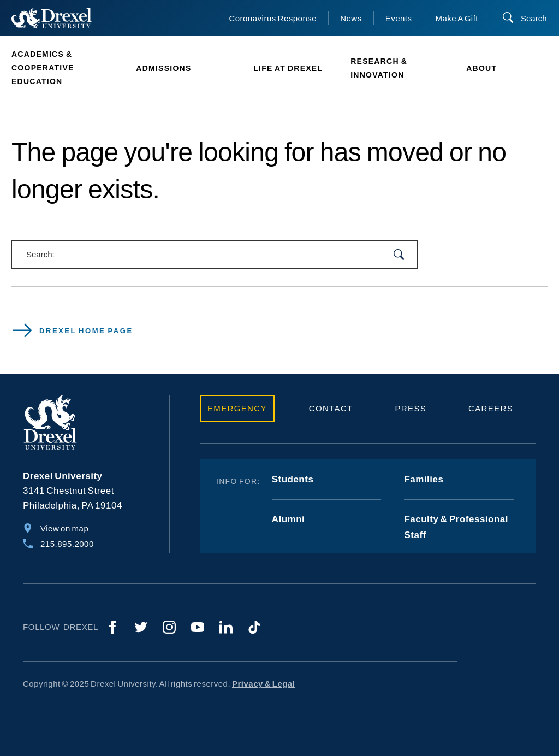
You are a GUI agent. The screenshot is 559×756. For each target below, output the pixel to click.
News (351, 18)
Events (399, 18)
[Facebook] (112, 627)
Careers (491, 408)
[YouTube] (198, 627)
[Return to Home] (52, 18)
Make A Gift (457, 18)
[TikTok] (254, 627)
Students (293, 479)
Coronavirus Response (273, 18)
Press (411, 408)
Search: (40, 254)
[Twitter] (141, 627)
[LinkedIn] (226, 627)
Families (424, 479)
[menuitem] (68, 68)
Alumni (289, 519)
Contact (331, 408)
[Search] (524, 18)
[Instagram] (169, 627)
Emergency (237, 408)
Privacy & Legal (264, 684)
